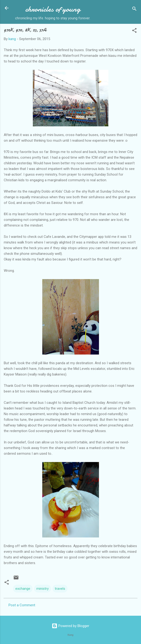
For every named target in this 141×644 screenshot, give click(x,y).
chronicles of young (53, 9)
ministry (43, 589)
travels (60, 589)
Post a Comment (22, 605)
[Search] (134, 10)
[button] (134, 31)
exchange (23, 589)
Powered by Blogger (70, 626)
